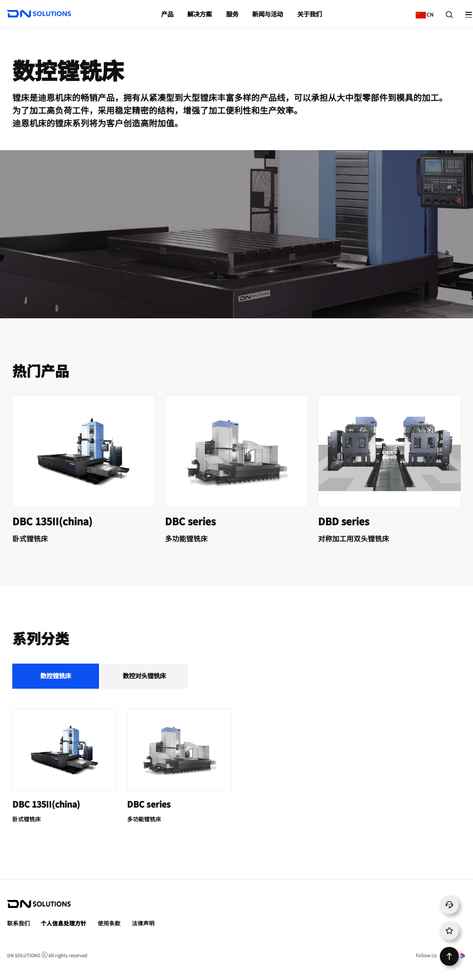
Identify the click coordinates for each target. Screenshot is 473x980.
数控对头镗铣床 (144, 676)
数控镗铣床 (56, 676)
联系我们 (18, 923)
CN (423, 11)
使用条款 (109, 923)
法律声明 (143, 923)
